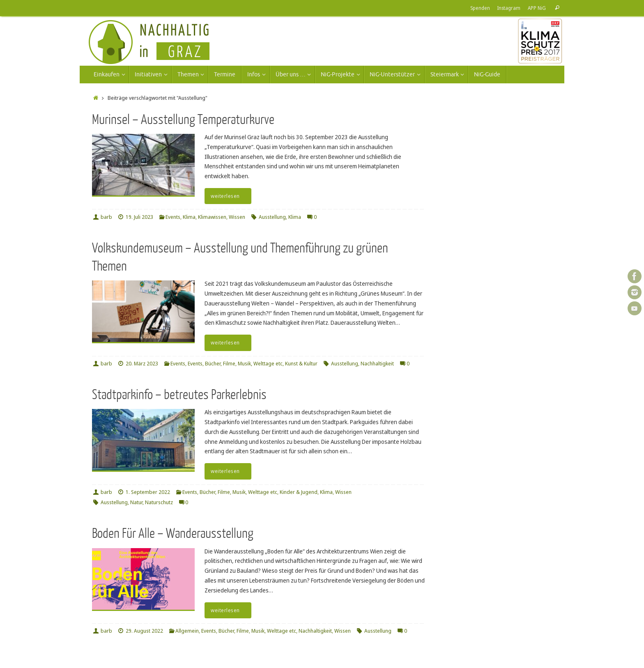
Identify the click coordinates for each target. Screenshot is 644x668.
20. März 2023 (142, 364)
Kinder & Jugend (299, 492)
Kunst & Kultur (301, 364)
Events (173, 217)
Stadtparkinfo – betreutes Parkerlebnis (179, 395)
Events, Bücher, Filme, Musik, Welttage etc (235, 364)
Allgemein (187, 631)
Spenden (480, 8)
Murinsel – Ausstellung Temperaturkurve (183, 120)
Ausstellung (272, 217)
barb (106, 217)
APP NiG (537, 8)
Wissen (237, 217)
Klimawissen (212, 217)
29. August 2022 (144, 631)
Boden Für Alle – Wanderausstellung (173, 534)
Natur (136, 502)
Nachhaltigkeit (377, 364)
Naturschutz (159, 502)
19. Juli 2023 (139, 217)
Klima (189, 217)
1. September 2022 (148, 492)
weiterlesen (229, 196)
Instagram (509, 8)
